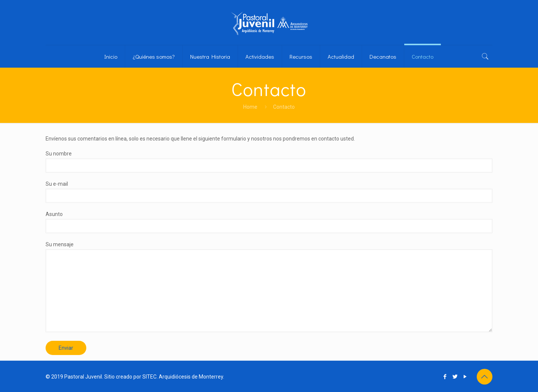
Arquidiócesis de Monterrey (191, 377)
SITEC (149, 377)
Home (250, 107)
